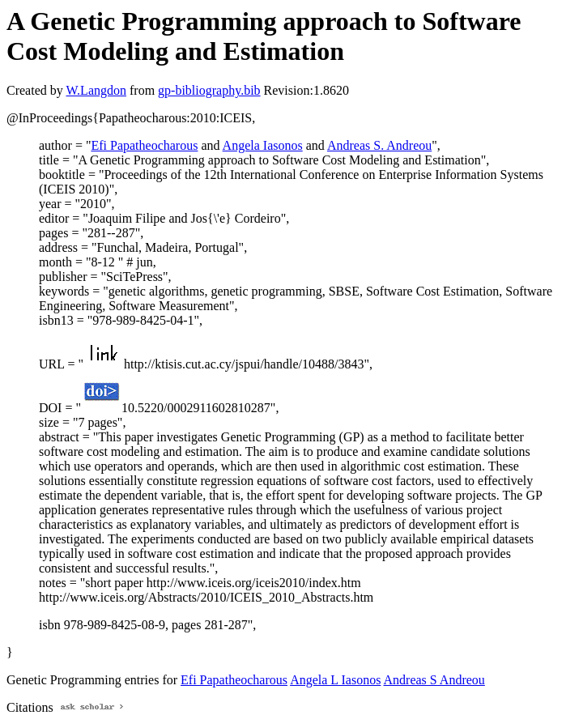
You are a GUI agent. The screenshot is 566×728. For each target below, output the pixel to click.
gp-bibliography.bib (209, 90)
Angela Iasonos (263, 145)
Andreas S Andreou (434, 680)
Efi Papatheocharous (144, 145)
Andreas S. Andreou (379, 145)
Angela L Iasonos (335, 680)
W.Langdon (96, 90)
